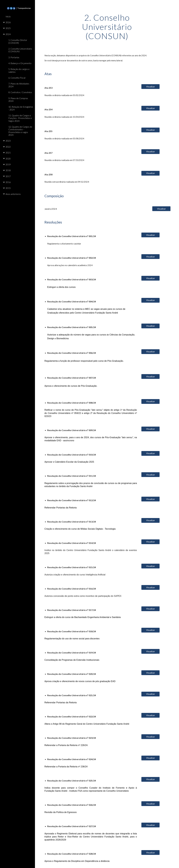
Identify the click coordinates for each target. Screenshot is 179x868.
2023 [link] (8, 141)
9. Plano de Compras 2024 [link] (18, 100)
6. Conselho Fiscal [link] (17, 78)
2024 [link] (8, 34)
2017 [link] (8, 176)
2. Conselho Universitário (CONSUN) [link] (20, 50)
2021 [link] (8, 153)
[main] (107, 27)
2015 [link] (8, 188)
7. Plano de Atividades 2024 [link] (19, 85)
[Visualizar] (150, 87)
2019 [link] (8, 164)
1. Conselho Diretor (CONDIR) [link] (18, 41)
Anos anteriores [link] (13, 194)
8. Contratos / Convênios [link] (20, 92)
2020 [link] (8, 159)
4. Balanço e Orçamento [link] (20, 63)
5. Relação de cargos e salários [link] (19, 70)
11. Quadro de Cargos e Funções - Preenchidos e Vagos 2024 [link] (20, 118)
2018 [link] (8, 170)
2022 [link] (8, 147)
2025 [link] (8, 28)
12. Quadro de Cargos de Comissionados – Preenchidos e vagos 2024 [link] (20, 131)
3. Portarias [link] (14, 57)
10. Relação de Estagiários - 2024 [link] (21, 108)
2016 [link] (8, 182)
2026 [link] (8, 22)
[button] (176, 4)
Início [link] (8, 16)
